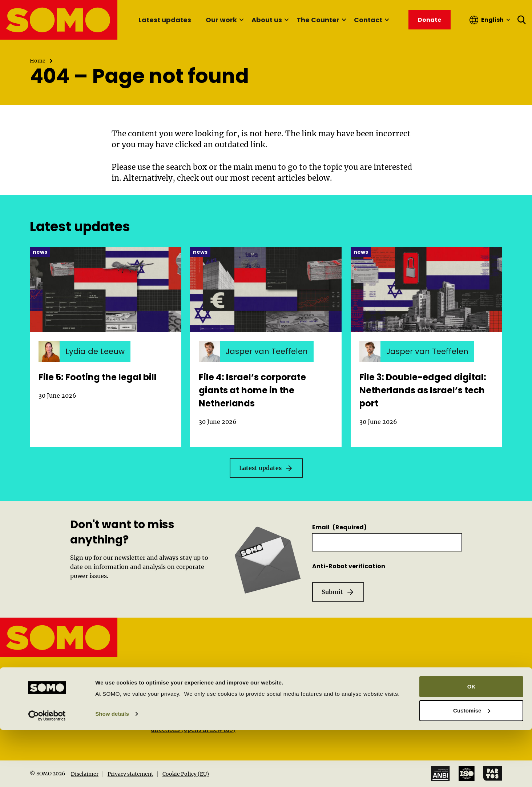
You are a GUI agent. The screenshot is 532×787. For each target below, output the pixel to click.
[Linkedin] (35, 708)
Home (38, 61)
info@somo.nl (70, 684)
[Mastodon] (97, 708)
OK (471, 744)
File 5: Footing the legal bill (98, 377)
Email (339, 527)
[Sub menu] (241, 20)
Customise (472, 768)
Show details (112, 771)
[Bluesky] (113, 708)
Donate (403, 722)
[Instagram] (82, 708)
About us (267, 20)
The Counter (318, 20)
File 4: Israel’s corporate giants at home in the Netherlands (252, 390)
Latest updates (165, 20)
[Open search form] (522, 20)
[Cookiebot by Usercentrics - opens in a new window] (47, 773)
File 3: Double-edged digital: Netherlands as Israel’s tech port (423, 390)
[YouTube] (50, 709)
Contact (368, 20)
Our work (221, 20)
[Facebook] (66, 708)
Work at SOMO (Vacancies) (432, 698)
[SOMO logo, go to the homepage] (59, 20)
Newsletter (409, 710)
